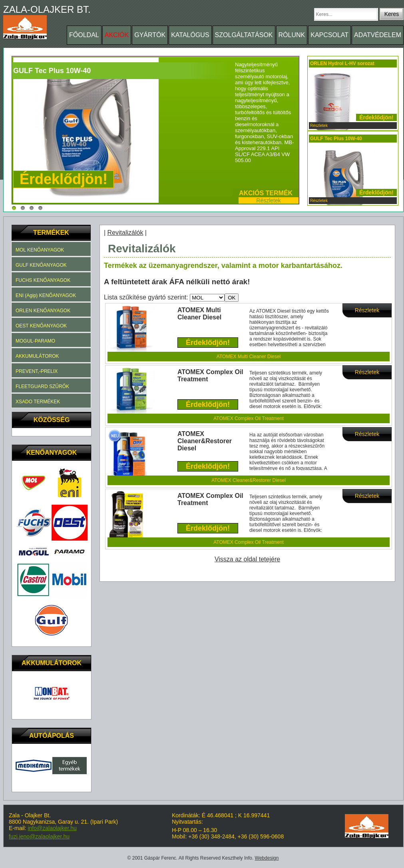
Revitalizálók (125, 233)
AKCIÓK (117, 35)
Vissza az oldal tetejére (247, 559)
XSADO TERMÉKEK (38, 402)
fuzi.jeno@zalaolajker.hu (39, 836)
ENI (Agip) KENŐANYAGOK (46, 295)
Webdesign (267, 858)
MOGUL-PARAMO (35, 341)
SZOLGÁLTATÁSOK (244, 35)
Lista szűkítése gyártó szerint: (147, 297)
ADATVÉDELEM (378, 35)
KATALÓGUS (190, 35)
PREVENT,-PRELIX (37, 371)
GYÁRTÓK (150, 35)
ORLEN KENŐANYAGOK (43, 311)
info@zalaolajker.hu (52, 828)
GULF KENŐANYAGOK (41, 265)
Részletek (268, 200)
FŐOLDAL (84, 35)
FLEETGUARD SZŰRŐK (42, 386)
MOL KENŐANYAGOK (40, 250)
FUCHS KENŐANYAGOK (43, 280)
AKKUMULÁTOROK (37, 356)
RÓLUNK (292, 35)
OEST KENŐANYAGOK (41, 326)
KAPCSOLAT (329, 35)
